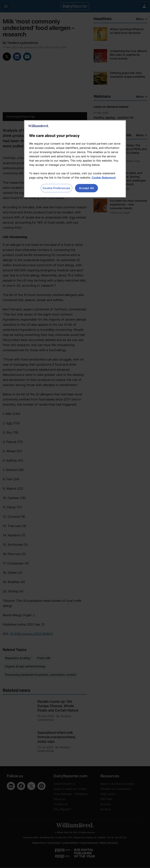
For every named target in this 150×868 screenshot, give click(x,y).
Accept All (86, 188)
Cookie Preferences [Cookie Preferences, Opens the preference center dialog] (56, 188)
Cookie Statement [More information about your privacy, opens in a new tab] (104, 178)
